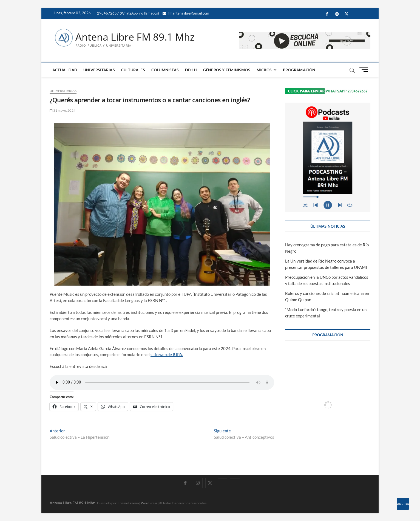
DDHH (191, 70)
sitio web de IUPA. (167, 354)
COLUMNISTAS (165, 70)
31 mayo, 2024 (63, 110)
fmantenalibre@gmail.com (186, 13)
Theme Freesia (128, 503)
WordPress (149, 503)
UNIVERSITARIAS (99, 70)
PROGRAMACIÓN (299, 70)
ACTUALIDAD (65, 70)
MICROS (264, 70)
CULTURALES (133, 70)
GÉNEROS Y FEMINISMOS (227, 70)
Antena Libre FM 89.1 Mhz (135, 37)
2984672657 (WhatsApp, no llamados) (128, 13)
